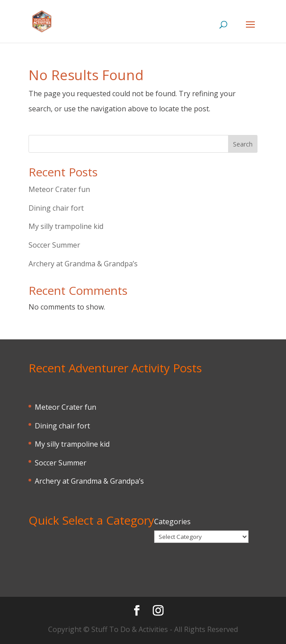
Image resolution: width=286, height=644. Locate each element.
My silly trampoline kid (66, 226)
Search (243, 144)
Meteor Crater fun (59, 189)
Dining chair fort (56, 208)
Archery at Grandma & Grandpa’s (83, 264)
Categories (172, 522)
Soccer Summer (54, 245)
